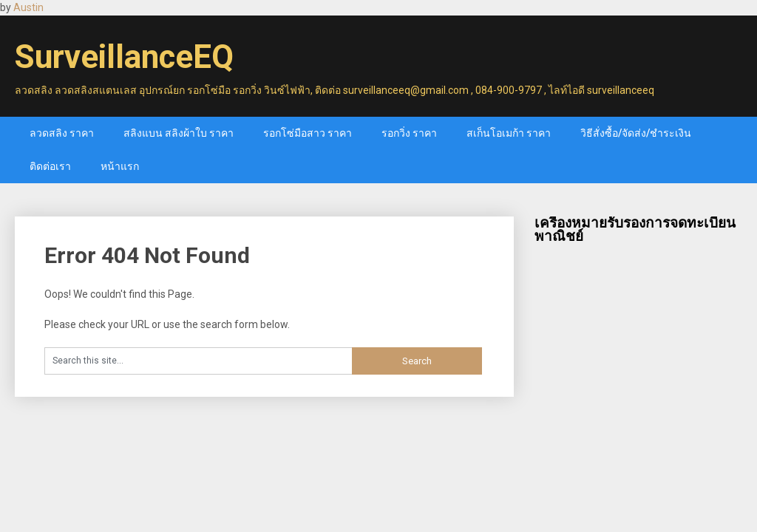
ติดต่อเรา (50, 166)
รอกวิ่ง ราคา (409, 133)
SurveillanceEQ (124, 57)
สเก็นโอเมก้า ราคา (509, 133)
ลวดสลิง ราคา (62, 133)
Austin (28, 7)
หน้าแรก (120, 166)
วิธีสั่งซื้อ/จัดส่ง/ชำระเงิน (636, 133)
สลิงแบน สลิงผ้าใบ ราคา (179, 133)
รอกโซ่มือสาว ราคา (308, 133)
